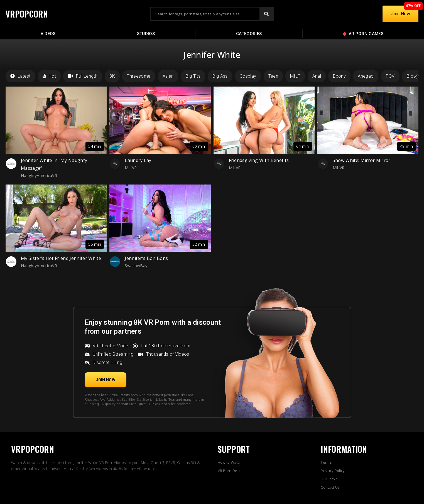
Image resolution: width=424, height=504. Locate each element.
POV (390, 76)
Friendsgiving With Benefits (259, 160)
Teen (273, 76)
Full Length (83, 76)
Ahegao (366, 76)
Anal (317, 76)
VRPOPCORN (27, 14)
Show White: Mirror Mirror (362, 160)
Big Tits (193, 76)
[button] (106, 380)
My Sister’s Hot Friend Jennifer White (61, 258)
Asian (168, 76)
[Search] (266, 14)
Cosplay (248, 76)
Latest (20, 76)
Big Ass (220, 76)
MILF (295, 76)
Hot (49, 76)
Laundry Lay (138, 160)
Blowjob (415, 76)
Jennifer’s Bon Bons (146, 258)
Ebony (339, 76)
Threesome (139, 76)
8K (112, 76)
